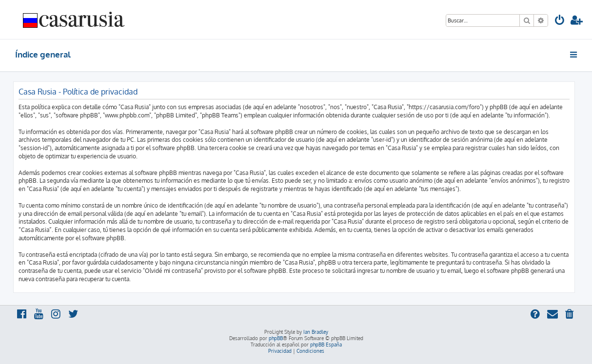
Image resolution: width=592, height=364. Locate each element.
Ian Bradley (316, 332)
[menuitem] (560, 21)
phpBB (276, 338)
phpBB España (326, 345)
